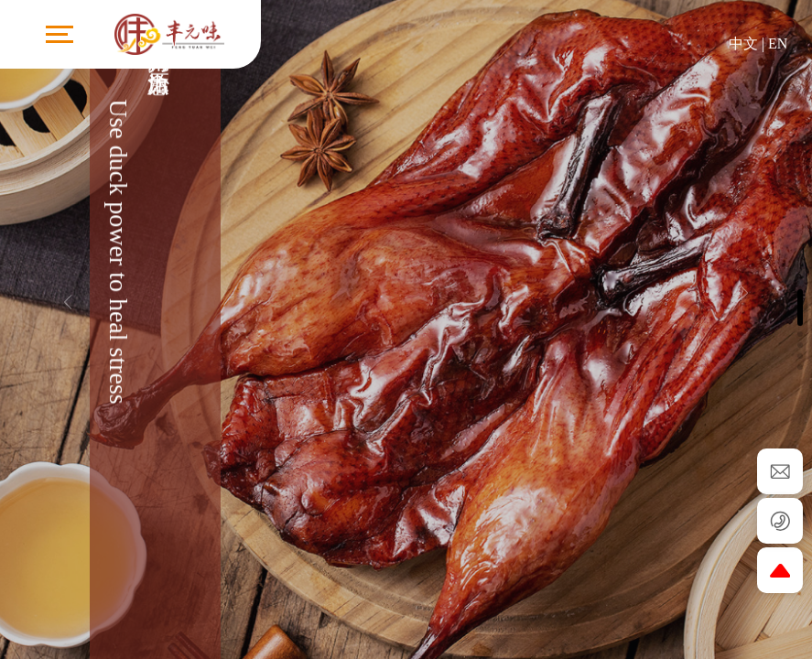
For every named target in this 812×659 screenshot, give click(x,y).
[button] (744, 293)
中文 (743, 43)
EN (778, 43)
